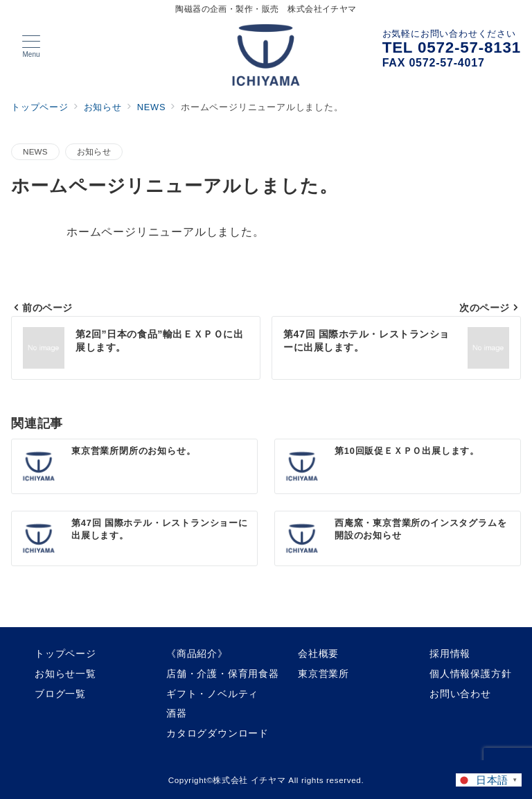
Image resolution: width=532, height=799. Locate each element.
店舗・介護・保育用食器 (223, 674)
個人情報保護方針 (470, 674)
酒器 (177, 713)
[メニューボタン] (31, 46)
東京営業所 (323, 674)
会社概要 (318, 653)
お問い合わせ (460, 694)
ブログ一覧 (60, 694)
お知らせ (94, 151)
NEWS (35, 151)
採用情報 (450, 653)
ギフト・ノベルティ (212, 694)
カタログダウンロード (218, 733)
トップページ (65, 653)
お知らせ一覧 (65, 674)
